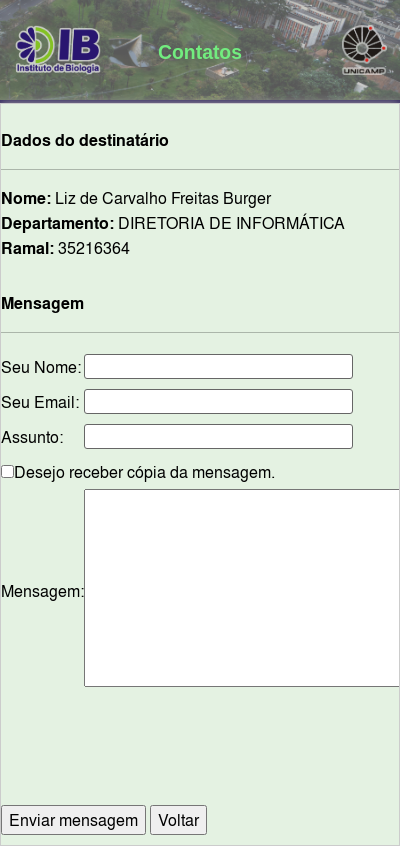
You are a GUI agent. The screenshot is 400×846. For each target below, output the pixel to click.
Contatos (200, 52)
